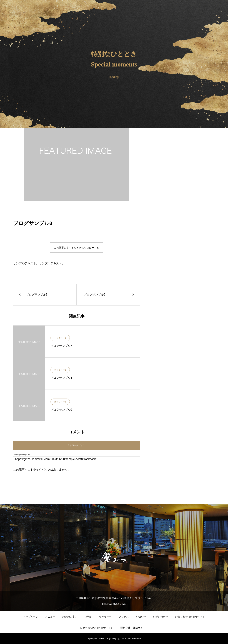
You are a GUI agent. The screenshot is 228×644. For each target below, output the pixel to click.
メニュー (50, 617)
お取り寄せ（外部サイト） (190, 617)
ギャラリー (105, 617)
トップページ (31, 617)
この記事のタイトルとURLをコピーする (76, 248)
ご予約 (88, 617)
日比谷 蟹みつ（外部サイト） (97, 628)
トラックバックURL (22, 455)
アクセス (124, 617)
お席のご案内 (70, 617)
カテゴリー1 (60, 338)
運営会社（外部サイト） (134, 628)
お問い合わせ (161, 617)
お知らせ (141, 617)
